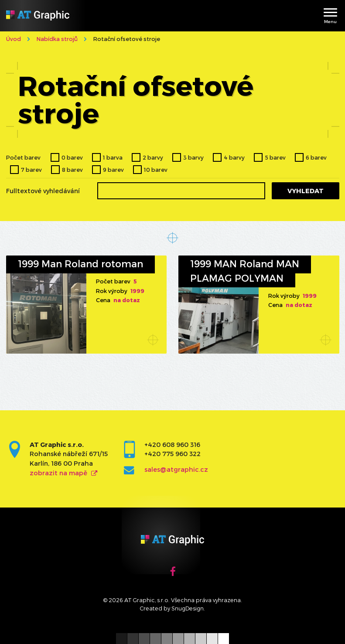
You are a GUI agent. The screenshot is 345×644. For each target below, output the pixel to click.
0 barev (72, 157)
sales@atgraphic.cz (176, 469)
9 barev (113, 169)
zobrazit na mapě (58, 473)
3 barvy (193, 157)
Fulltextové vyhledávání (43, 191)
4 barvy (234, 157)
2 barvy (153, 157)
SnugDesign (188, 608)
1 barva (113, 157)
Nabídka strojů (57, 39)
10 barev (156, 169)
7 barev (31, 169)
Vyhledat (306, 191)
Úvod (14, 39)
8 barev (72, 169)
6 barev (316, 157)
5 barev (275, 157)
